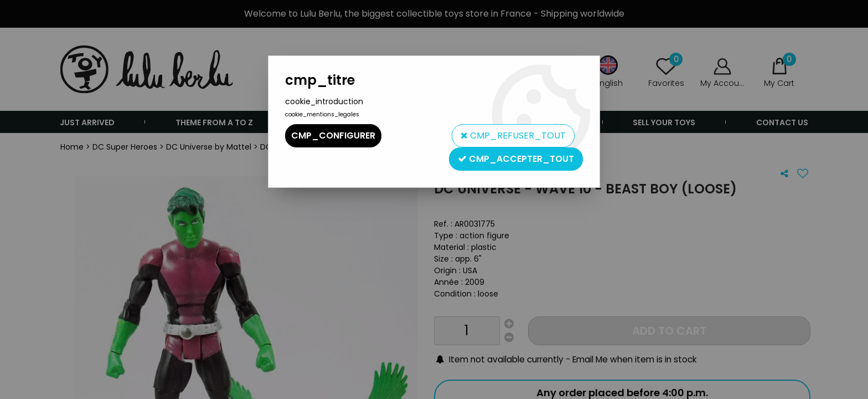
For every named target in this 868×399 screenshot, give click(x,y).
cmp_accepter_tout (516, 159)
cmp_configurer (333, 135)
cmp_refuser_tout (513, 135)
